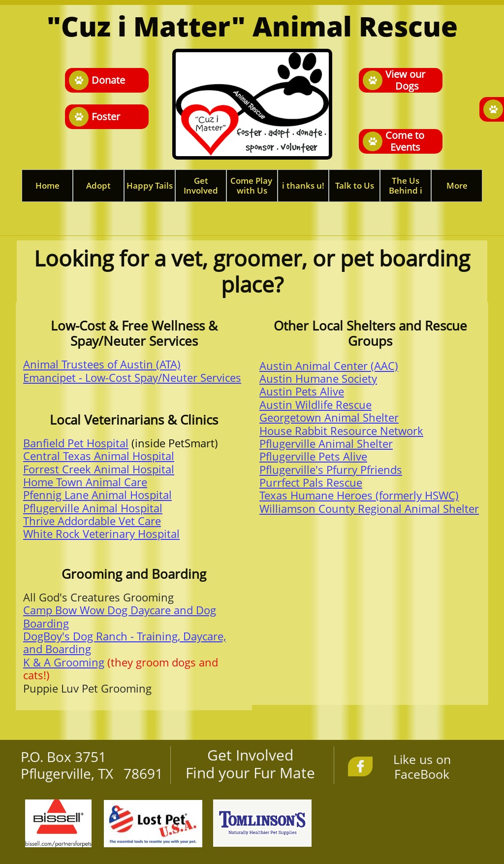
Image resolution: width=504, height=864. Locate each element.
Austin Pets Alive (302, 391)
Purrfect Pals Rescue (311, 482)
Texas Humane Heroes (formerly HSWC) (359, 495)
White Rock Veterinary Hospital (101, 533)
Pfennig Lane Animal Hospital (97, 495)
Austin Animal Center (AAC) (329, 366)
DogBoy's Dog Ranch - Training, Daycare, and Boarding (125, 642)
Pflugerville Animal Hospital (93, 508)
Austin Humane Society (318, 378)
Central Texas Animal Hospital (99, 456)
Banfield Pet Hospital (76, 443)
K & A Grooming (64, 662)
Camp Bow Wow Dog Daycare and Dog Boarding (120, 616)
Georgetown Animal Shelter (329, 417)
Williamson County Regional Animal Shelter (369, 508)
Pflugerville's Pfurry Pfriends (331, 469)
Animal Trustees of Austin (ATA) (102, 364)
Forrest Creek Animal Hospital (99, 469)
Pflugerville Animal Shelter (326, 443)
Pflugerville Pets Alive (313, 456)
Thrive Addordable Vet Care (92, 521)
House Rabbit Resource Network (341, 431)
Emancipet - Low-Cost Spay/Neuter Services (132, 377)
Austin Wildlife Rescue (315, 404)
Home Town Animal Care (85, 482)
